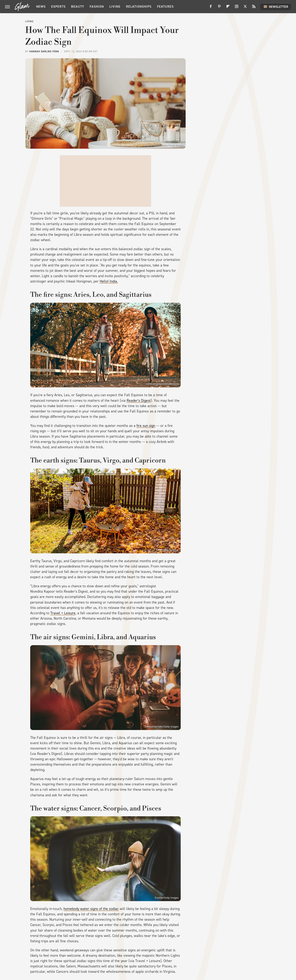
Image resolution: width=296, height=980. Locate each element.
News (41, 6)
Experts (58, 6)
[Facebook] (211, 8)
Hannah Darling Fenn (44, 51)
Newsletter (276, 7)
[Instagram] (237, 8)
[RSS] (254, 8)
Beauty (78, 6)
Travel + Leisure (63, 613)
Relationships (139, 6)
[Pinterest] (219, 8)
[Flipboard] (228, 8)
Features (165, 6)
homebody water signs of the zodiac (91, 909)
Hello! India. (109, 281)
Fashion (97, 6)
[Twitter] (245, 8)
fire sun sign (146, 426)
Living (115, 6)
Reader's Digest (139, 401)
